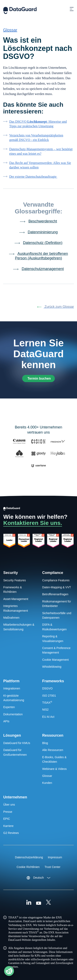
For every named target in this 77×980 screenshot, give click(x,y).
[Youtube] (39, 903)
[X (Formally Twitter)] (48, 903)
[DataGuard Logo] (20, 9)
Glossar (10, 30)
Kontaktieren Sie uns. (33, 523)
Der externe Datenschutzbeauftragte (33, 177)
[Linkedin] (29, 903)
